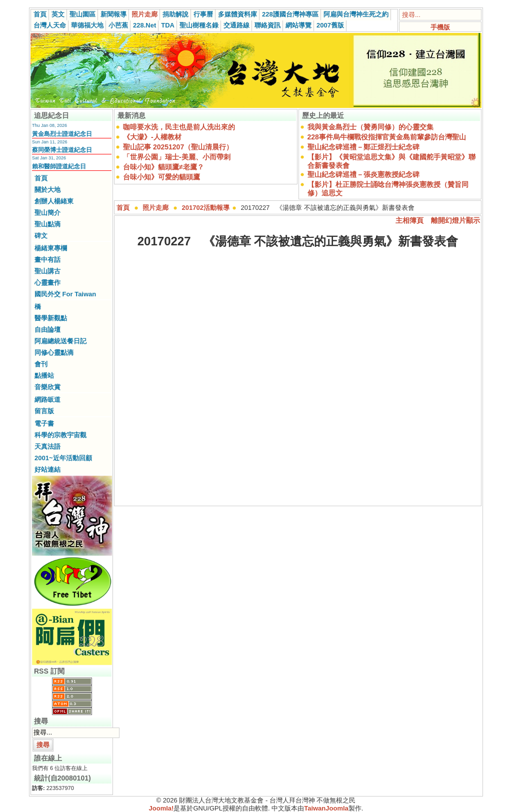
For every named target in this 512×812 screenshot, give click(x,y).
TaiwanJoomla (326, 808)
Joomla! (161, 808)
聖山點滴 (47, 224)
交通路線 (236, 25)
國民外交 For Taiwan (65, 294)
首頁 (40, 14)
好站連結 (47, 469)
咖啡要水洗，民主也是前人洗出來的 (179, 127)
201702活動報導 (206, 208)
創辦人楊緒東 (54, 201)
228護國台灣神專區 (290, 14)
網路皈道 (47, 400)
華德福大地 (87, 25)
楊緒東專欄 (51, 248)
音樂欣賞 (47, 387)
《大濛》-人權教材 (152, 137)
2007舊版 (330, 25)
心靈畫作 (47, 283)
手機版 (440, 27)
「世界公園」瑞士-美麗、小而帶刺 (177, 157)
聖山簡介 (47, 213)
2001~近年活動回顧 (63, 458)
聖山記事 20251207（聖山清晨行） (178, 147)
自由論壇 (47, 330)
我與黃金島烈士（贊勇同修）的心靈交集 (370, 127)
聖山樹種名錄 (199, 25)
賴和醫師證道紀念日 (59, 166)
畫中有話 (47, 260)
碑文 (41, 236)
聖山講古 (47, 271)
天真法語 (47, 446)
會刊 (41, 364)
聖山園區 (82, 14)
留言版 (44, 411)
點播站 (44, 376)
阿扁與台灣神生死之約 (356, 14)
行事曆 (203, 14)
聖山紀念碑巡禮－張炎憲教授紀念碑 (363, 174)
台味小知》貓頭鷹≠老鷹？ (163, 167)
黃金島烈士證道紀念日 (62, 134)
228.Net (144, 25)
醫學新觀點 (51, 318)
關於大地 (47, 190)
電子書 (44, 423)
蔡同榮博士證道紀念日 (62, 150)
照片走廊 (144, 14)
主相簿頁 (409, 220)
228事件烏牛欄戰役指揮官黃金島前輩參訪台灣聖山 (387, 137)
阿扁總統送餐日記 (60, 341)
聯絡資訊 (267, 25)
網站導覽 (298, 25)
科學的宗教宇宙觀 (60, 435)
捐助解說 (175, 14)
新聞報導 (113, 14)
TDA (168, 25)
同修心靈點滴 (54, 353)
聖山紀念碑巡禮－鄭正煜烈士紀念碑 (363, 147)
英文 (58, 14)
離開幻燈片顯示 (455, 220)
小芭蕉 (118, 25)
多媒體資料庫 (237, 14)
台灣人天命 (50, 25)
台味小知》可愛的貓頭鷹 (161, 177)
